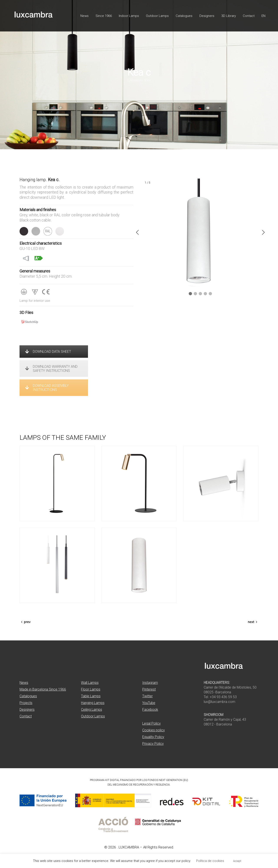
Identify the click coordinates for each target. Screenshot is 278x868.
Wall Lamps (90, 683)
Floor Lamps (91, 689)
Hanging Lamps (93, 703)
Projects (26, 703)
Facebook (150, 710)
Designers (27, 710)
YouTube (149, 703)
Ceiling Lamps (92, 710)
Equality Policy (153, 737)
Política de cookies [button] (210, 861)
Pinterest (149, 689)
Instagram (150, 683)
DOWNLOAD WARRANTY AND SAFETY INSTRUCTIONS (51, 369)
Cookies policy (154, 730)
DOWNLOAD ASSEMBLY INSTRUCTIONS (47, 388)
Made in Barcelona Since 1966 (43, 689)
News (24, 683)
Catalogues (28, 696)
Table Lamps (91, 696)
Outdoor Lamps (93, 716)
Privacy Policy (153, 744)
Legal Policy (151, 723)
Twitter (147, 696)
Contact (26, 716)
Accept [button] (237, 861)
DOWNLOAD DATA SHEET (48, 352)
